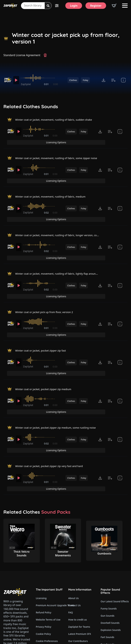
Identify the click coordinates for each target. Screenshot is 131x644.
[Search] (48, 6)
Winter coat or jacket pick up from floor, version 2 (47, 282)
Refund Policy (44, 551)
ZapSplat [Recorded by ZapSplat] (27, 84)
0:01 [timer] (47, 84)
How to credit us (78, 559)
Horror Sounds (109, 590)
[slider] (40, 78)
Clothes (73, 80)
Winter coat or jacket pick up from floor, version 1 (66, 38)
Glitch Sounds (108, 605)
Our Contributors (78, 580)
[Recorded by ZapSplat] (7, 80)
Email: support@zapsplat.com (18, 606)
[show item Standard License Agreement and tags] (123, 80)
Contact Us (74, 544)
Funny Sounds (109, 547)
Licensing (41, 537)
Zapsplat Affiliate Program (82, 601)
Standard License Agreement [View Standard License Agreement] (22, 55)
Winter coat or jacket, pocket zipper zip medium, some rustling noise (60, 379)
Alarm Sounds (109, 597)
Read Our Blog (77, 594)
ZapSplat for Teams (79, 566)
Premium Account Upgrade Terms (49, 544)
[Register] (96, 6)
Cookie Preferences (47, 580)
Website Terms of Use (48, 559)
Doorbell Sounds (110, 562)
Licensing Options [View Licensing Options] (113, 121)
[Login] (74, 6)
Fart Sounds (107, 576)
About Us (73, 537)
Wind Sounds (108, 619)
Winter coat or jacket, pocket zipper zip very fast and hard (53, 412)
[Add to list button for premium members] (113, 80)
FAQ (71, 551)
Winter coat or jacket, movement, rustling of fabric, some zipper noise (61, 153)
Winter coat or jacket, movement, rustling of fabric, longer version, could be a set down (72, 217)
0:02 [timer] (47, 202)
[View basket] (114, 6)
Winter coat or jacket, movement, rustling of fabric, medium (54, 185)
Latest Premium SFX (80, 573)
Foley (85, 80)
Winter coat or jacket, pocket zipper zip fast (43, 315)
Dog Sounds (107, 583)
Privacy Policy (43, 566)
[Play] (17, 80)
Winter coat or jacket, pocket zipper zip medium (46, 347)
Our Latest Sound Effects (114, 540)
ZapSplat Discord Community (82, 587)
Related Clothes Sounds (31, 107)
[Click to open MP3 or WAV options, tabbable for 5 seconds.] (104, 80)
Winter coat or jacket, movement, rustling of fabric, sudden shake (58, 120)
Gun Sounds (108, 555)
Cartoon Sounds (110, 612)
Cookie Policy (43, 573)
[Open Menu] (125, 6)
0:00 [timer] (56, 84)
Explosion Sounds (111, 569)
